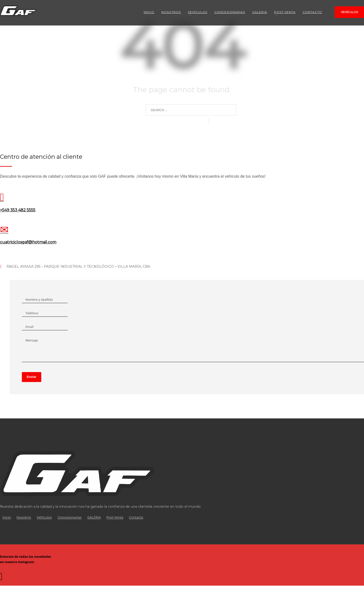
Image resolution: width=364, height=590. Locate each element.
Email (29, 327)
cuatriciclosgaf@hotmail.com (28, 242)
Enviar (32, 381)
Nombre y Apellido (39, 299)
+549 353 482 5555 (18, 210)
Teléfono (32, 313)
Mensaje (32, 340)
